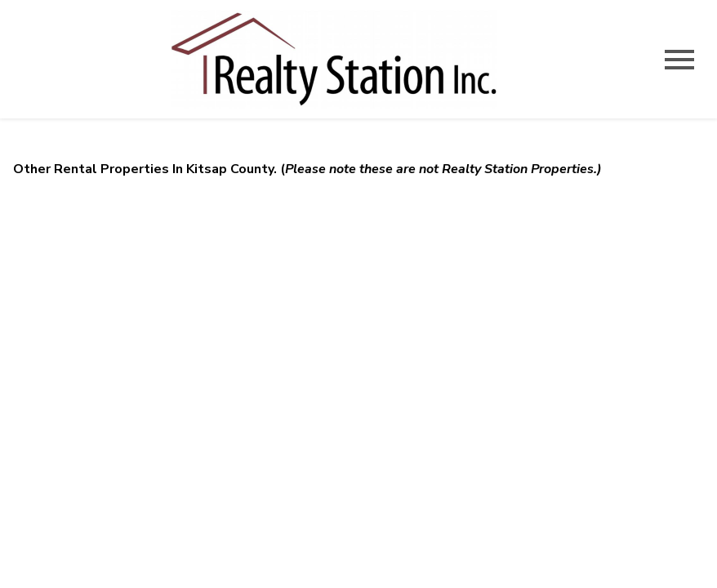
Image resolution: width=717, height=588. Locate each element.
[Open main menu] (679, 60)
